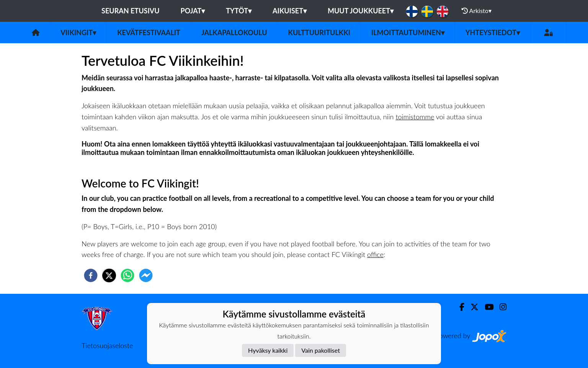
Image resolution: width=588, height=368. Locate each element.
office (375, 254)
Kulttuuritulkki (319, 33)
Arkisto (477, 11)
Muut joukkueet (361, 11)
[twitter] (109, 275)
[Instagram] (500, 307)
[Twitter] (471, 307)
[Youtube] (486, 307)
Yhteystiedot (493, 33)
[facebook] (91, 275)
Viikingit (78, 33)
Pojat (193, 11)
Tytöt (239, 11)
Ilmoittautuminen (408, 33)
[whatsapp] (127, 275)
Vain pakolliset (321, 350)
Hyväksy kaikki (268, 350)
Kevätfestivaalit (149, 33)
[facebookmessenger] (146, 275)
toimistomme (415, 117)
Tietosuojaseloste (107, 345)
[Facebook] (459, 307)
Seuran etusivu (131, 11)
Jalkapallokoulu (234, 33)
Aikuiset (290, 11)
